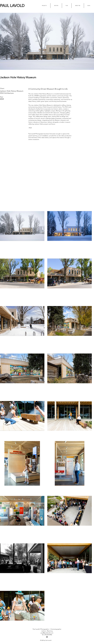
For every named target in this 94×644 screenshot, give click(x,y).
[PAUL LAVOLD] (19, 6)
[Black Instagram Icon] (47, 637)
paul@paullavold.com (47, 633)
